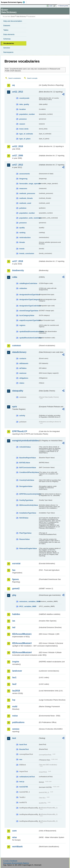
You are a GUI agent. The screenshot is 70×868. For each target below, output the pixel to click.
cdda (15, 277)
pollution (23, 208)
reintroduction (25, 237)
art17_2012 (18, 165)
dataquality (18, 391)
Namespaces (8, 52)
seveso (16, 729)
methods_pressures (27, 193)
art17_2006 (18, 156)
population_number (27, 114)
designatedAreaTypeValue (29, 295)
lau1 (14, 677)
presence (23, 119)
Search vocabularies (15, 78)
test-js (22, 782)
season (22, 124)
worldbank (17, 847)
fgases (16, 579)
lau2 (14, 684)
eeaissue (23, 373)
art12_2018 (18, 146)
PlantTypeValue (25, 533)
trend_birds (24, 129)
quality (22, 228)
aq (13, 85)
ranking (22, 233)
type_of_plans (25, 139)
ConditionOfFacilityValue (29, 472)
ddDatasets (24, 363)
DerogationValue (26, 486)
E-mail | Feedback (10, 861)
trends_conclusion (27, 253)
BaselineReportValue (28, 458)
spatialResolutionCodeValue (29, 338)
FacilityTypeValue (26, 500)
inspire (16, 662)
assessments (25, 174)
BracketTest (24, 749)
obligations (24, 378)
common (17, 346)
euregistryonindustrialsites (25, 441)
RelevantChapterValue (28, 548)
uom (14, 831)
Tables (6, 30)
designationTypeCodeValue (29, 306)
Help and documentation (13, 21)
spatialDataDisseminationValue (29, 331)
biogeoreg (23, 179)
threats (22, 242)
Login (51, 6)
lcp (14, 700)
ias (14, 621)
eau (21, 759)
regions (22, 325)
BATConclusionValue (28, 468)
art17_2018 (18, 261)
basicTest (23, 744)
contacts (23, 358)
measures (23, 188)
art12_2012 (18, 92)
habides (16, 614)
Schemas (7, 39)
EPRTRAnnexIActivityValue (29, 494)
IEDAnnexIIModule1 (22, 634)
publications (18, 722)
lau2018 (16, 691)
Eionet (13, 17)
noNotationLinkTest (27, 777)
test (14, 738)
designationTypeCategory (29, 299)
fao (14, 570)
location (23, 109)
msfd (15, 706)
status (22, 383)
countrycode (24, 98)
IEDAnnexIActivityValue (29, 505)
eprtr (15, 407)
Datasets (7, 25)
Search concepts (32, 78)
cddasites (23, 288)
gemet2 (16, 588)
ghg (14, 595)
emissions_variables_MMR (29, 601)
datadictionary (19, 352)
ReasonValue (25, 539)
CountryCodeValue (27, 480)
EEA (14, 2)
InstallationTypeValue (28, 513)
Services (7, 48)
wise (15, 837)
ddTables (23, 368)
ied (14, 627)
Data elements (9, 34)
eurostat (16, 563)
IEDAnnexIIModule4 (22, 652)
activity (22, 416)
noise (15, 716)
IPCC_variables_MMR (28, 606)
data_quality (24, 104)
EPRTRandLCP (20, 431)
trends (22, 249)
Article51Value (25, 447)
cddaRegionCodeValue (28, 283)
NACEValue (24, 518)
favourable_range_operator (29, 184)
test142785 (24, 787)
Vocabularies (9, 43)
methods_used (25, 203)
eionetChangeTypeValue (29, 311)
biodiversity (18, 270)
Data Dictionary (21, 17)
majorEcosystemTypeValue (29, 320)
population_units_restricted (29, 218)
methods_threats (26, 198)
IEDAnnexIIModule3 (22, 643)
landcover (17, 671)
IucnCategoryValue (27, 315)
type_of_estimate (26, 134)
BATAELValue (25, 463)
